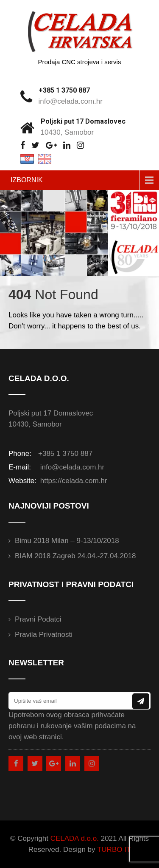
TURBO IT (114, 850)
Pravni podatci (38, 619)
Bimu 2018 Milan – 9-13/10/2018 (67, 541)
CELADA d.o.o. (75, 838)
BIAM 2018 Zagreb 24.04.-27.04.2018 (75, 556)
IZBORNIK (27, 180)
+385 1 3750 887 (64, 90)
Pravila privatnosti (44, 635)
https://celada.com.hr (73, 481)
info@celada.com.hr (71, 101)
